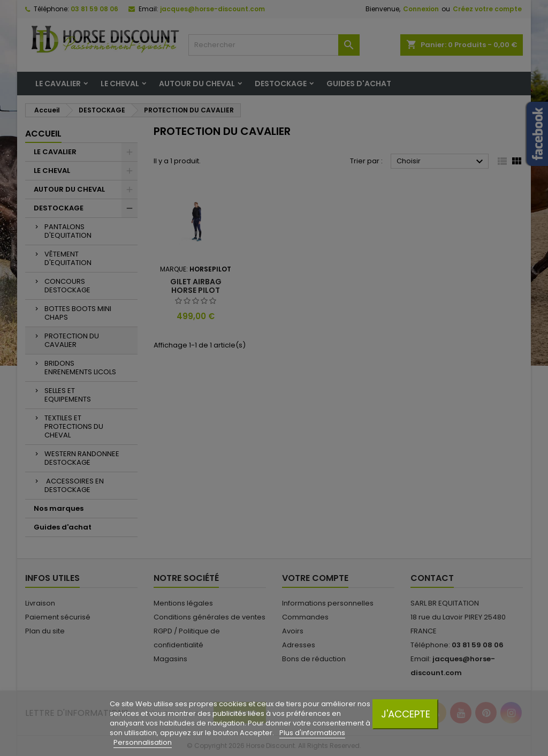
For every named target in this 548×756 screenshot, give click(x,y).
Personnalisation (143, 742)
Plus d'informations (312, 733)
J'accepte (406, 714)
